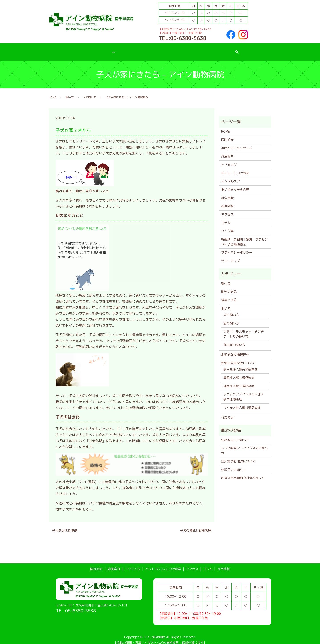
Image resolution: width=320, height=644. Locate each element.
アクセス (191, 49)
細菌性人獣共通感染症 (239, 381)
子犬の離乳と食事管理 (196, 526)
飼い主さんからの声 (235, 185)
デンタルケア (230, 177)
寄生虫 (226, 279)
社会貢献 (227, 193)
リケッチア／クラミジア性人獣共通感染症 (244, 392)
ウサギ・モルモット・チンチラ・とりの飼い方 (244, 329)
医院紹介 (74, 49)
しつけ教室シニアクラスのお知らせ (244, 446)
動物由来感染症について (238, 358)
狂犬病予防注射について (238, 457)
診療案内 (97, 49)
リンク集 (227, 226)
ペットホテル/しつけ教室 (157, 49)
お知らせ (227, 413)
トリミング (122, 49)
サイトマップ (230, 256)
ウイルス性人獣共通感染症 (242, 403)
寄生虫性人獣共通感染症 (240, 365)
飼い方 (70, 92)
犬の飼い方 (90, 92)
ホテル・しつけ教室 (235, 168)
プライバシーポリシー (237, 248)
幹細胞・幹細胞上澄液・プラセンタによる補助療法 (244, 237)
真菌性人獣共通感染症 (239, 373)
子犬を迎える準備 (65, 526)
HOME (53, 92)
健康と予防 (229, 295)
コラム (213, 49)
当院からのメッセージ (237, 143)
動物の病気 (229, 287)
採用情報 (234, 49)
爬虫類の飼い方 (234, 340)
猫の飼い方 (231, 319)
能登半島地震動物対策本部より (243, 473)
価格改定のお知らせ (235, 435)
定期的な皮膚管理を (235, 350)
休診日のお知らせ (234, 465)
